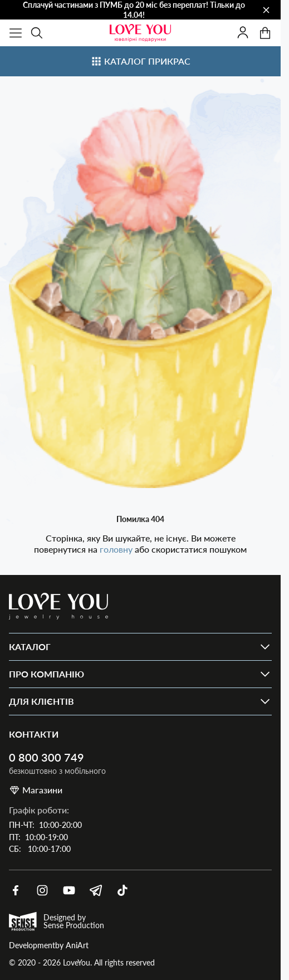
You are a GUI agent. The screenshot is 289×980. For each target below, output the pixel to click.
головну (117, 549)
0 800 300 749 (46, 757)
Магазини (36, 790)
